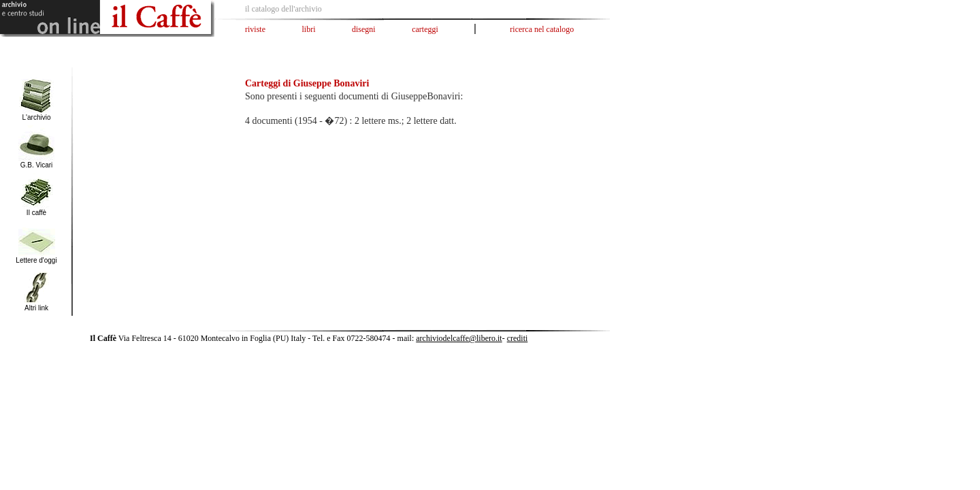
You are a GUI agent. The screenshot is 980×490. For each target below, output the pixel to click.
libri (309, 29)
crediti (518, 338)
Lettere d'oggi (36, 260)
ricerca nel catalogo (542, 29)
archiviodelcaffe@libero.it (459, 338)
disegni (364, 29)
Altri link (36, 308)
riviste (255, 29)
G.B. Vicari (37, 165)
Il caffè (36, 213)
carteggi (425, 29)
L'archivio (37, 117)
